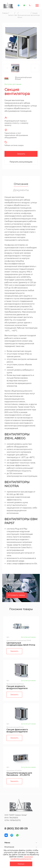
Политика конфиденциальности (22, 858)
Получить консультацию (21, 162)
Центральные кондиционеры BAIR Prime (21, 644)
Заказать (21, 154)
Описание (21, 184)
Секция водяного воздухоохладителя (17, 687)
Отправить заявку (16, 595)
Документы (21, 190)
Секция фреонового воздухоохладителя (17, 731)
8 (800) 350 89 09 (16, 828)
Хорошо (21, 864)
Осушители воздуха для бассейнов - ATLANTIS (19, 774)
